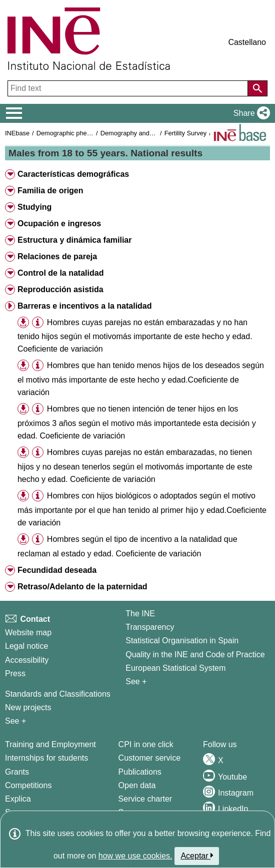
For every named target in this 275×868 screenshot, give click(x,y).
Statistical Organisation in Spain (182, 641)
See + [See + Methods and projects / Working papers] (15, 721)
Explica (18, 799)
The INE (140, 614)
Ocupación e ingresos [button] (59, 223)
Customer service (149, 758)
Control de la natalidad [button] (60, 273)
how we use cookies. (135, 856)
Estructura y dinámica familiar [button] (75, 240)
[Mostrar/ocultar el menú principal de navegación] (14, 113)
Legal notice (26, 646)
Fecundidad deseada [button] (57, 570)
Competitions (28, 785)
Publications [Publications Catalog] (140, 772)
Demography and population (141, 133)
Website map (28, 633)
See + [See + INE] (136, 681)
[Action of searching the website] (257, 88)
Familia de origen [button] (50, 191)
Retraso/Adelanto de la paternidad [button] (82, 587)
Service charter (145, 799)
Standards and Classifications (58, 694)
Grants (17, 772)
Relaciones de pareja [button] (57, 256)
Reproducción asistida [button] (60, 289)
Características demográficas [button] (73, 174)
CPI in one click (146, 744)
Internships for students (46, 758)
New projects (28, 707)
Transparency (150, 627)
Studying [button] (34, 207)
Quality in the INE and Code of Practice (195, 654)
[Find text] (129, 88)
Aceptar (197, 856)
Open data (137, 785)
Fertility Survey (186, 133)
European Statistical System (175, 668)
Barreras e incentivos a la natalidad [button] (85, 306)
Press (15, 673)
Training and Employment (50, 744)
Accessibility (27, 660)
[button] (250, 113)
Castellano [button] (247, 42)
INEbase (17, 133)
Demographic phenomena (73, 133)
